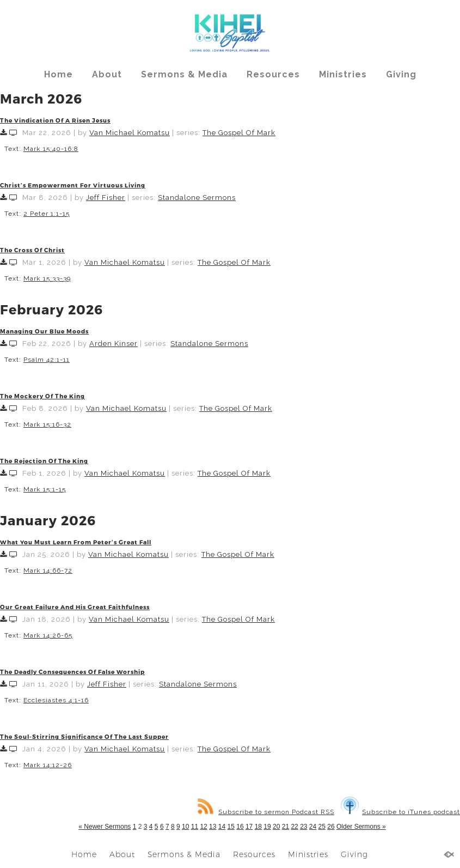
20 (276, 827)
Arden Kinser (114, 344)
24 (313, 827)
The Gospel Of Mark (239, 133)
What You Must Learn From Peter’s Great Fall (76, 542)
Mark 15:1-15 (45, 489)
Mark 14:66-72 (48, 570)
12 (203, 827)
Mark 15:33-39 (47, 278)
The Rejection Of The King (44, 461)
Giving (401, 74)
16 (240, 827)
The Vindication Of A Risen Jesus (55, 120)
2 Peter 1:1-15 (47, 214)
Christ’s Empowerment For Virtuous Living (73, 185)
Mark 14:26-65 (48, 635)
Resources (273, 74)
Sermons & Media (184, 74)
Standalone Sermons (197, 198)
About (107, 74)
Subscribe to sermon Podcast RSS (266, 812)
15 (231, 827)
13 (213, 827)
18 (258, 827)
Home (59, 74)
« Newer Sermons (105, 827)
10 (185, 827)
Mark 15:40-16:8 (51, 149)
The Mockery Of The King (42, 396)
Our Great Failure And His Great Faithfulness (75, 607)
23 (303, 827)
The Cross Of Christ (32, 250)
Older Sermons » (361, 827)
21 (286, 827)
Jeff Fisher (106, 198)
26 (331, 827)
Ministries (343, 74)
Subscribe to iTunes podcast (400, 812)
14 (222, 827)
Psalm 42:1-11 (47, 360)
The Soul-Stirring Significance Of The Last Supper (84, 736)
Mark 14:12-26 (48, 765)
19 (267, 827)
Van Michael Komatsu (130, 133)
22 (294, 827)
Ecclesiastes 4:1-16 (56, 700)
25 (322, 827)
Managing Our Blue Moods (44, 331)
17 (249, 827)
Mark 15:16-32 (47, 424)
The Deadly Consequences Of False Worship (72, 672)
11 (195, 827)
